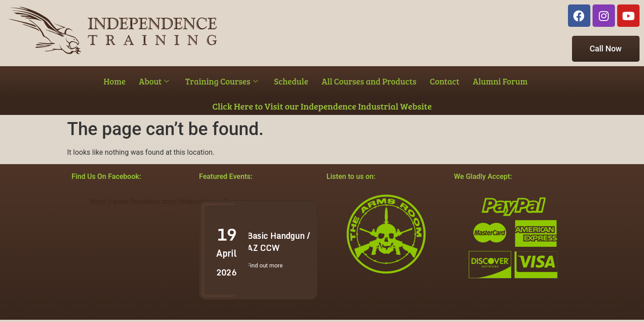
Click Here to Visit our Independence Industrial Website (322, 106)
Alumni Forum (500, 81)
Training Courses (221, 81)
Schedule (291, 81)
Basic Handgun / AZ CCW (278, 242)
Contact (445, 81)
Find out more (265, 265)
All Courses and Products (369, 81)
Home (115, 81)
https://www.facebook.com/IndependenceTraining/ (171, 201)
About (154, 81)
